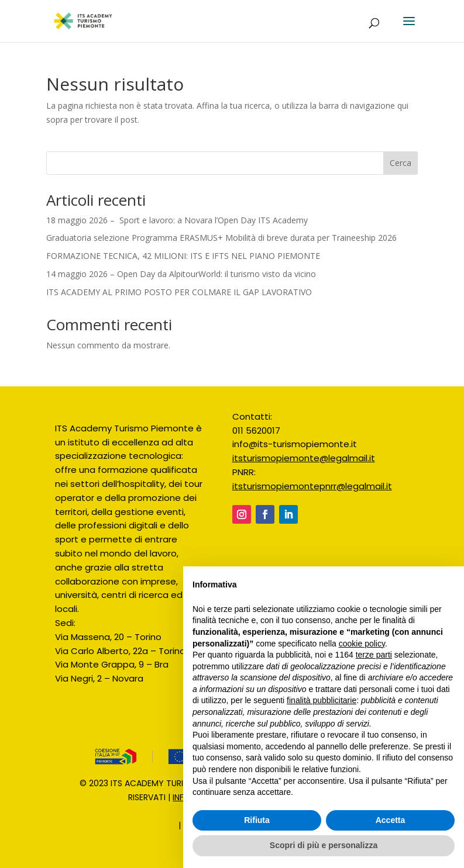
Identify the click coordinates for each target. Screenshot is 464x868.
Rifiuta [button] (257, 820)
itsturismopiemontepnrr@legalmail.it (312, 486)
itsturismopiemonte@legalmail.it (304, 458)
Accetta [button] (391, 820)
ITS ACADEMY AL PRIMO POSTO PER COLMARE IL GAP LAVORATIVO (179, 292)
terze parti (374, 655)
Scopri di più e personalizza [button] (324, 845)
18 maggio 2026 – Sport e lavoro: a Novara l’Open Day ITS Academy (177, 220)
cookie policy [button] (362, 644)
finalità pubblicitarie (322, 700)
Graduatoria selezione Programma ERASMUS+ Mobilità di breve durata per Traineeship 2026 (221, 238)
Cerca (401, 163)
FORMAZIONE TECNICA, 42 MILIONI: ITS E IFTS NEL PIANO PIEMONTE (183, 256)
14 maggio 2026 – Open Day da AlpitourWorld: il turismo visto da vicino (182, 274)
